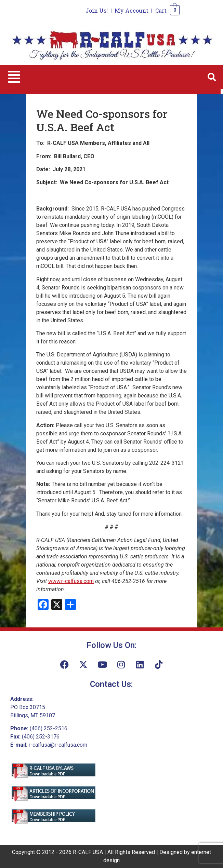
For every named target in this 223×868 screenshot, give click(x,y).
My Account (132, 10)
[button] (14, 77)
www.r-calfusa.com (71, 581)
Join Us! (97, 10)
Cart (161, 10)
